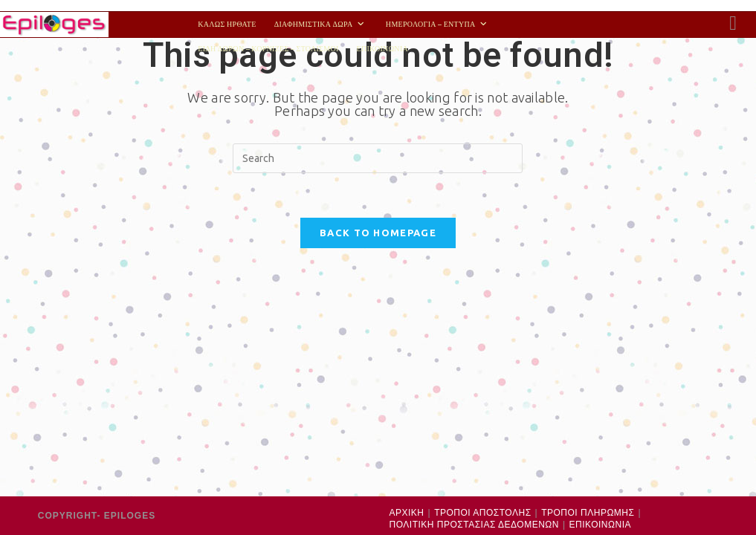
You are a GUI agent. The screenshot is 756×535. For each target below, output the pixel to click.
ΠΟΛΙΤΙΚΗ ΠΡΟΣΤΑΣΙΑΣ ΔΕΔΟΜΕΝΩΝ (474, 277)
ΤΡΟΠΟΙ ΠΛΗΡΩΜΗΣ (588, 265)
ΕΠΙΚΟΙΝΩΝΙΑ (600, 277)
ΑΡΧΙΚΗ (407, 265)
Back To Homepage (378, 233)
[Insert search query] (378, 158)
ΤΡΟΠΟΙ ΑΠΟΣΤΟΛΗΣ (482, 265)
